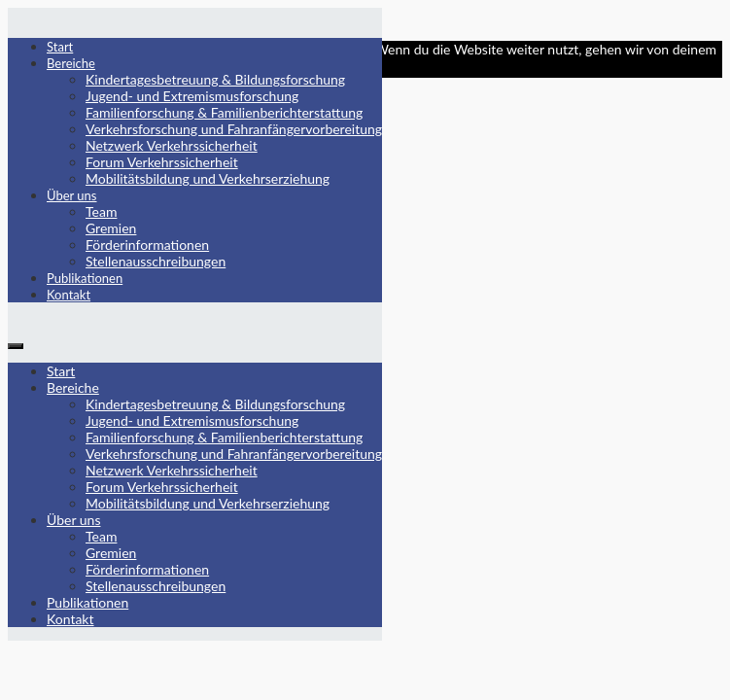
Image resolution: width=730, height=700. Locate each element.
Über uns (72, 195)
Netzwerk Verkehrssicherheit (172, 145)
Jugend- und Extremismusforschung (192, 96)
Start (60, 47)
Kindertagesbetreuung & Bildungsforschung (215, 79)
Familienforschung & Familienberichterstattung (224, 112)
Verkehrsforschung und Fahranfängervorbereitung (234, 129)
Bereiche (71, 63)
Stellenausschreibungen (156, 261)
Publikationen (85, 278)
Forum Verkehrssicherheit (162, 162)
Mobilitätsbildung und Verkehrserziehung (208, 178)
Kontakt (69, 295)
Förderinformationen (147, 245)
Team (101, 211)
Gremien (111, 228)
